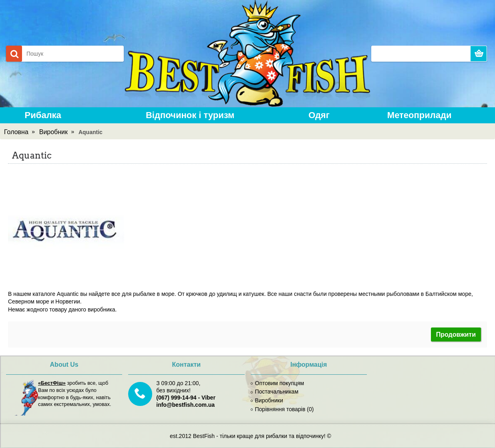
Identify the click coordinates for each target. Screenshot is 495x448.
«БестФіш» (52, 383)
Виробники (267, 400)
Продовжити (456, 334)
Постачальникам (275, 392)
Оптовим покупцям (278, 383)
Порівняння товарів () (282, 409)
